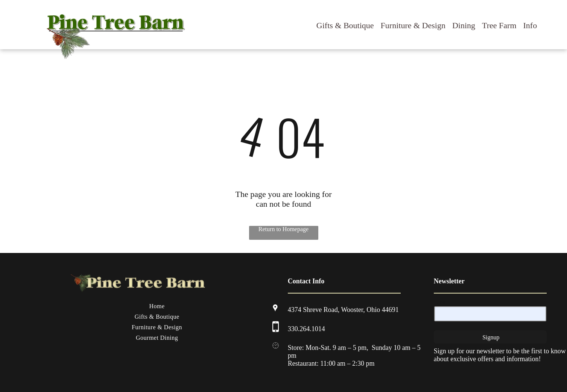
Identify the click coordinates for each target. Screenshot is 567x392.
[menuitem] (157, 306)
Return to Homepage (283, 229)
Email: (442, 302)
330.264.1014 (306, 329)
